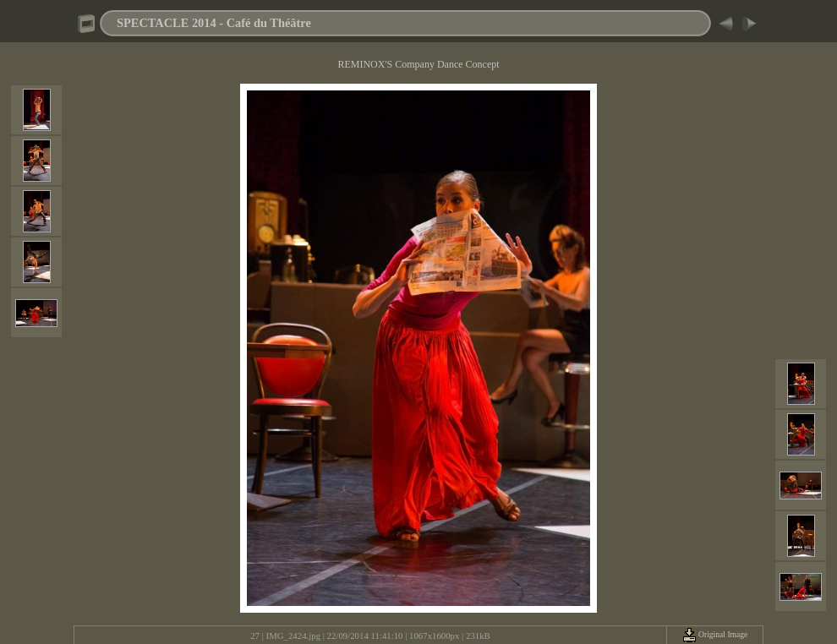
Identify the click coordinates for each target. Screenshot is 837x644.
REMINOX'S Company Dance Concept (418, 64)
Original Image (715, 634)
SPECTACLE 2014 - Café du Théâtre (214, 23)
